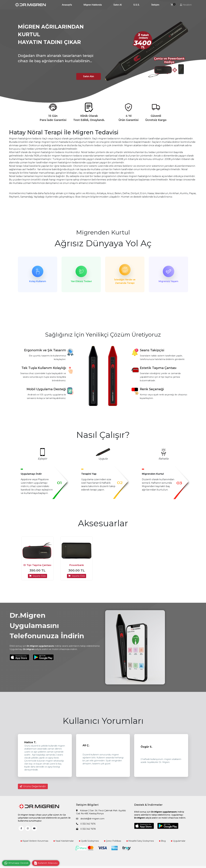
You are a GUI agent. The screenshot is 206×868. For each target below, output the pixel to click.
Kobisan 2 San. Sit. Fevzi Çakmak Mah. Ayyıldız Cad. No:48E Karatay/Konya (101, 812)
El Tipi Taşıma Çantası (37, 565)
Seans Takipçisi (152, 350)
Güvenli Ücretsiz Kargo (156, 118)
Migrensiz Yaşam (168, 281)
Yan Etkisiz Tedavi (81, 281)
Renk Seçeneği (152, 389)
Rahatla (164, 459)
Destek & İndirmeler (148, 805)
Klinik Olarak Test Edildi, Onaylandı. (89, 118)
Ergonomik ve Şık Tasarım (45, 350)
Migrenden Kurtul (103, 232)
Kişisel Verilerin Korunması (34, 841)
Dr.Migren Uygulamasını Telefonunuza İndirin (47, 626)
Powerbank (77, 565)
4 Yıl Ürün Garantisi (129, 118)
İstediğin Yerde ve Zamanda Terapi (125, 281)
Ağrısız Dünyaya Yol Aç (103, 243)
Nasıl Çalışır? (103, 435)
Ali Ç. (86, 745)
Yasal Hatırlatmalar (64, 841)
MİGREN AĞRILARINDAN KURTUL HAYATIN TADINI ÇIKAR (51, 34)
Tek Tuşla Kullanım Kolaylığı (44, 368)
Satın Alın (89, 76)
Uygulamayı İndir (31, 474)
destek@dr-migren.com (90, 819)
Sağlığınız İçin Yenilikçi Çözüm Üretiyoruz (103, 335)
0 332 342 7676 (86, 824)
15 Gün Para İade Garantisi (53, 118)
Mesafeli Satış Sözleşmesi (140, 841)
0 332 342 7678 (86, 829)
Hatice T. (30, 742)
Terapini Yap (89, 474)
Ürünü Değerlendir (33, 786)
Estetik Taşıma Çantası (158, 368)
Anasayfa (67, 5)
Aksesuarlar (103, 523)
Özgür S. (146, 747)
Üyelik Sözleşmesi (89, 841)
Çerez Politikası (113, 841)
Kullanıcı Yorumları (103, 721)
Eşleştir (42, 459)
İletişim (155, 5)
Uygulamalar (178, 841)
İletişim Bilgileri (87, 805)
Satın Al (118, 5)
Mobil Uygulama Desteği (46, 389)
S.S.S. (136, 5)
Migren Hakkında (93, 5)
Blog (162, 841)
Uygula (103, 459)
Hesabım (187, 5)
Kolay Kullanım (38, 281)
